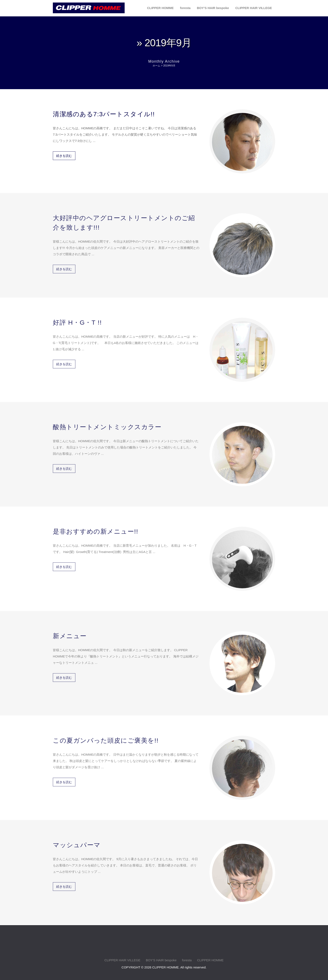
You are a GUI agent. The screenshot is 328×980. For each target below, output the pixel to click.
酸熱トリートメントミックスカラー (107, 424)
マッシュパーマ (77, 842)
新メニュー (70, 633)
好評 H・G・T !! (77, 319)
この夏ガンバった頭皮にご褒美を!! (106, 737)
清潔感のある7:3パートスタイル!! (104, 114)
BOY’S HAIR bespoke (213, 8)
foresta (185, 8)
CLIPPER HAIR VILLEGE (254, 8)
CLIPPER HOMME (160, 8)
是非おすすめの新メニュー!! (96, 528)
